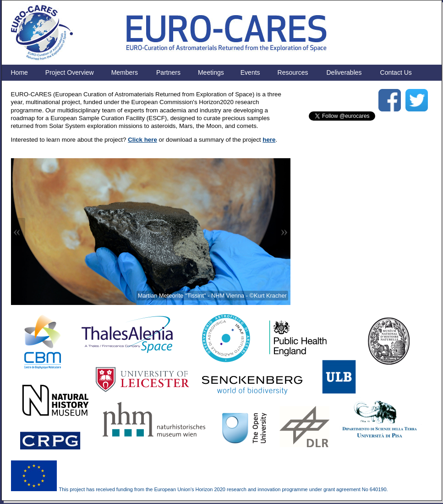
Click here (142, 140)
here (269, 140)
